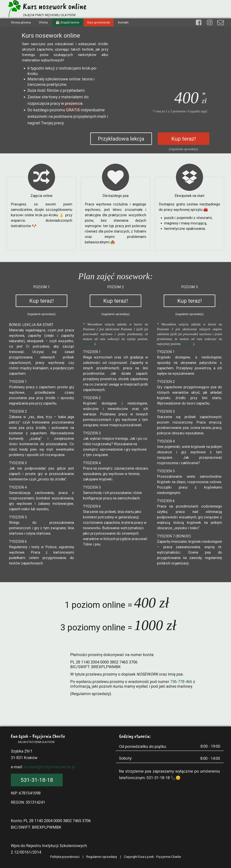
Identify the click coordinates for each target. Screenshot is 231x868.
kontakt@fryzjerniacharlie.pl (49, 767)
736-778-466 (181, 682)
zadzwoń (89, 344)
